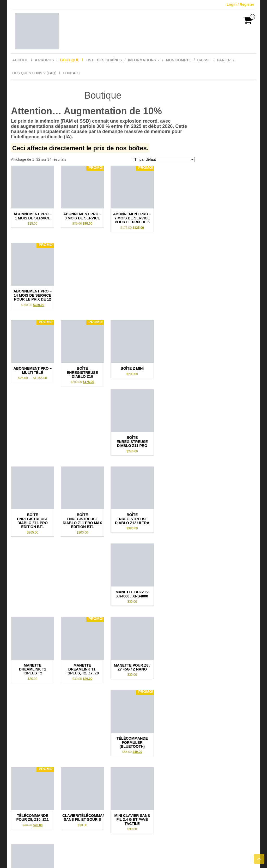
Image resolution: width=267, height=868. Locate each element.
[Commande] (164, 159)
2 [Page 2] (102, 790)
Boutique (70, 60)
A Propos (44, 60)
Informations (144, 60)
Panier (224, 60)
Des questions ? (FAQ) (34, 73)
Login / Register (240, 4)
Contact (71, 73)
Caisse (204, 60)
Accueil (20, 60)
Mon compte (178, 60)
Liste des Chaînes (104, 60)
